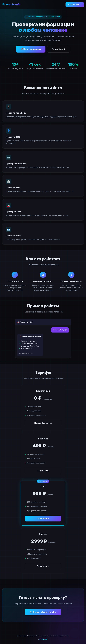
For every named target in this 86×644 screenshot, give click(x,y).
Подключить (43, 471)
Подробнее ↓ (59, 49)
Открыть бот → (75, 5)
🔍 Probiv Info (11, 5)
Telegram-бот (43, 639)
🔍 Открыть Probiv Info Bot (43, 612)
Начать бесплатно (43, 423)
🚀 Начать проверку (31, 49)
